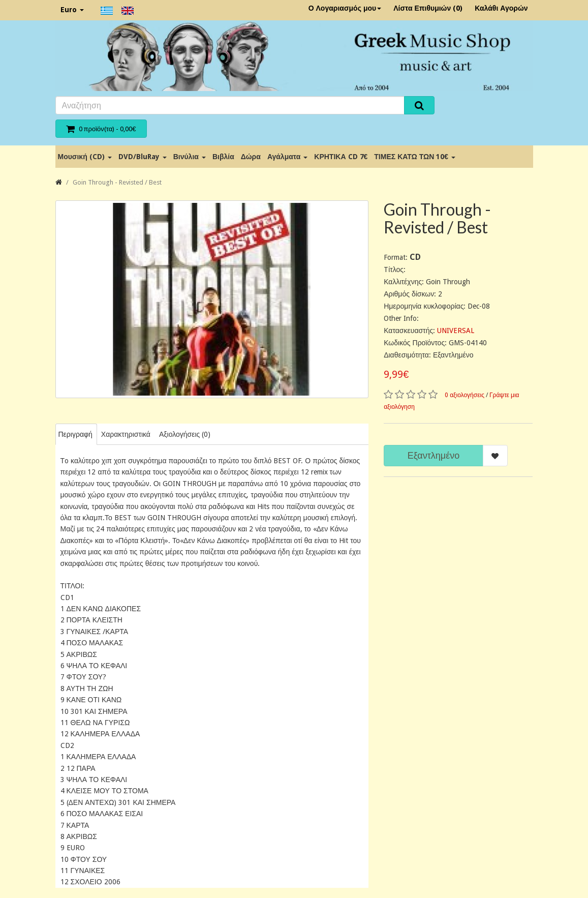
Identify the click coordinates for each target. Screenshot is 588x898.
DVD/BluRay (143, 157)
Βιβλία (223, 157)
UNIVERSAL (456, 331)
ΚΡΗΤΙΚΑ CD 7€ (341, 157)
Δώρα (251, 157)
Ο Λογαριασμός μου (345, 8)
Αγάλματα (287, 157)
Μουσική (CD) (85, 157)
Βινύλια (190, 157)
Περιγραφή (75, 434)
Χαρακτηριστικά (126, 434)
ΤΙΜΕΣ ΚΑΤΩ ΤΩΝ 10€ (415, 157)
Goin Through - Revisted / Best (117, 182)
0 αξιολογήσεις (465, 395)
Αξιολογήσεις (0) (185, 434)
